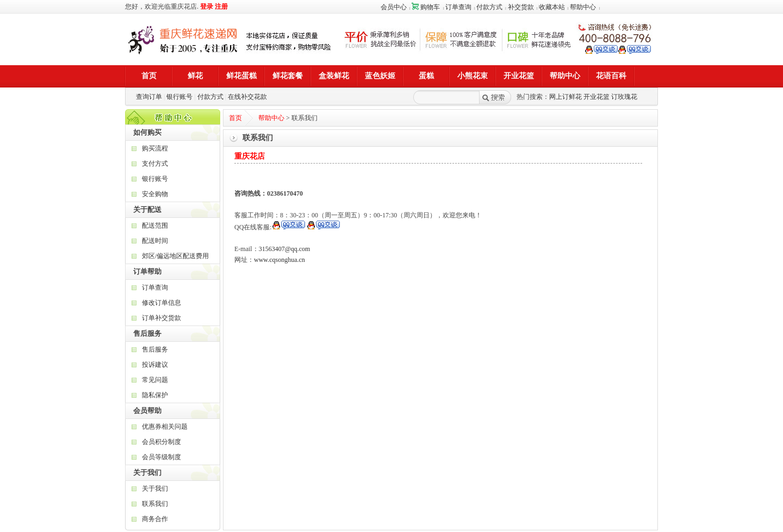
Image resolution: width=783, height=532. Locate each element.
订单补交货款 (161, 318)
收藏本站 (552, 7)
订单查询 (458, 7)
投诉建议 (155, 365)
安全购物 (155, 194)
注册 (221, 7)
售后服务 (155, 349)
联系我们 (155, 504)
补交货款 (521, 7)
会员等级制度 (161, 457)
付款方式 (489, 7)
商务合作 (155, 519)
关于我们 (155, 489)
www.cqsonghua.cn (279, 260)
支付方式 (155, 164)
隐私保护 (155, 395)
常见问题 (155, 380)
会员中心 (394, 7)
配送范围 (155, 226)
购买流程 (155, 148)
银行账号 (179, 97)
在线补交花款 (247, 97)
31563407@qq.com (285, 249)
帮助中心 (583, 7)
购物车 (426, 7)
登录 (207, 7)
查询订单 (149, 97)
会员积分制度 (161, 442)
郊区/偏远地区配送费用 (175, 256)
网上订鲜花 (565, 97)
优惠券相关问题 (165, 427)
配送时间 (155, 241)
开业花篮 (596, 97)
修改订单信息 (161, 303)
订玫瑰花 (624, 97)
